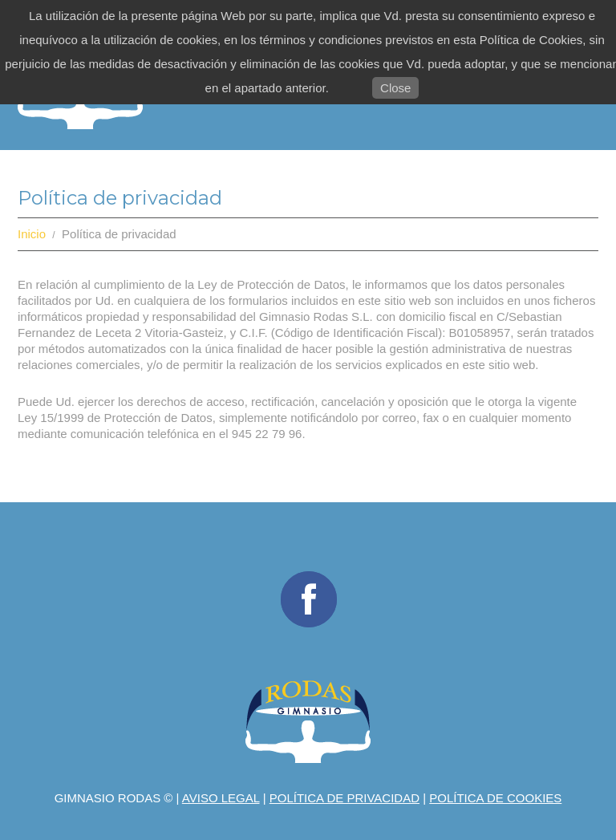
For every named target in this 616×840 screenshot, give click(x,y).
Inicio (32, 234)
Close (395, 88)
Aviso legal (221, 798)
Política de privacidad (344, 798)
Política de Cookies (495, 798)
